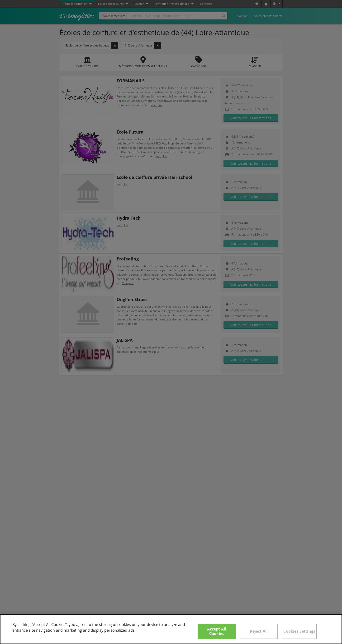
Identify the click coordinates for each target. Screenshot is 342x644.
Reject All (259, 631)
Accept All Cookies (217, 631)
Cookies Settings (299, 631)
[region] (171, 629)
